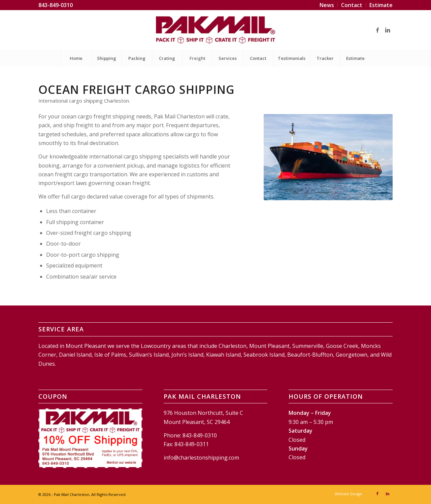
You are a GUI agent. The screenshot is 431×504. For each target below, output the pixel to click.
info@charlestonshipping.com (201, 458)
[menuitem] (327, 5)
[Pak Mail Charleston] (215, 30)
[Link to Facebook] (377, 30)
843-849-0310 (56, 5)
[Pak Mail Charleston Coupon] (90, 438)
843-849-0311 (192, 444)
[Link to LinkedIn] (388, 30)
